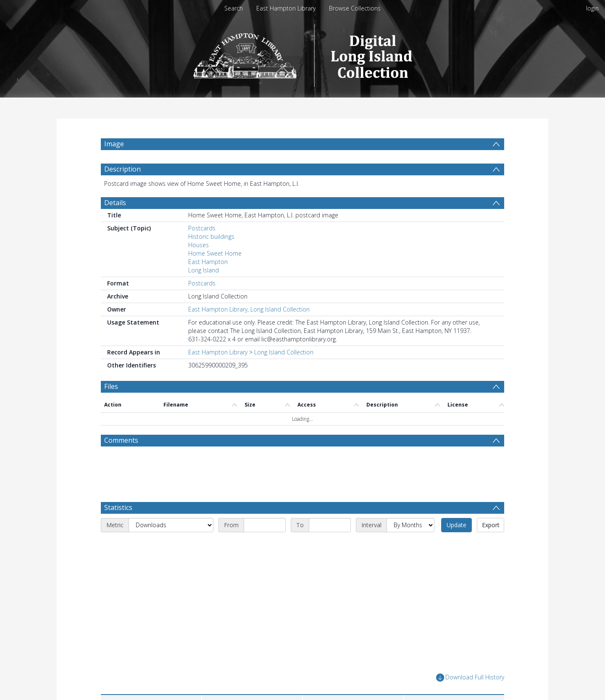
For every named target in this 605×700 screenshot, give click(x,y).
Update (456, 525)
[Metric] (171, 525)
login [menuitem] (592, 8)
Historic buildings (211, 236)
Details (115, 203)
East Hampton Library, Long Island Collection (249, 309)
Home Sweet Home (215, 253)
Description (122, 169)
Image (114, 144)
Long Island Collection (284, 352)
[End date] (330, 525)
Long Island (204, 270)
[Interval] (410, 525)
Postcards (202, 228)
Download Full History (470, 678)
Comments (121, 440)
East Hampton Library (286, 8)
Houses (199, 245)
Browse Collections (355, 8)
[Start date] (265, 525)
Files (111, 386)
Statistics (118, 507)
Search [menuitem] (234, 8)
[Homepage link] (303, 53)
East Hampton (208, 262)
